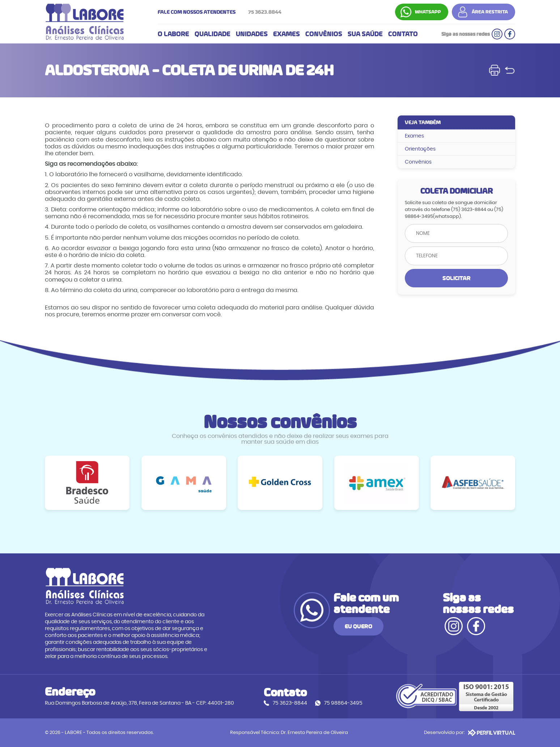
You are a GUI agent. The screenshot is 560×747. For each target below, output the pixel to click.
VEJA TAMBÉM (423, 122)
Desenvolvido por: (470, 733)
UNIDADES (252, 34)
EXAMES (287, 34)
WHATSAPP (428, 12)
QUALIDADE (213, 34)
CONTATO (403, 34)
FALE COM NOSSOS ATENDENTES (221, 12)
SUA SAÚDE (365, 34)
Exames (414, 136)
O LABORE (173, 34)
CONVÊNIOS (324, 34)
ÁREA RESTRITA (490, 12)
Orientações (420, 149)
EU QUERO (359, 626)
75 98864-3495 (343, 703)
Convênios (418, 162)
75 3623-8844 (290, 703)
